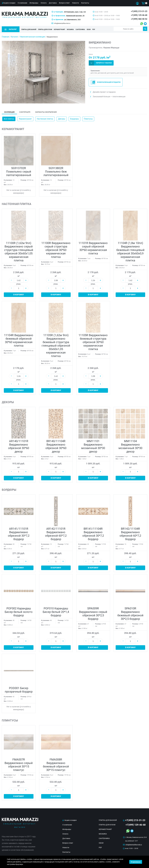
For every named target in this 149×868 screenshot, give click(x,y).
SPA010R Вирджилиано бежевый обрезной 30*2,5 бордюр (130, 613)
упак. (19, 283)
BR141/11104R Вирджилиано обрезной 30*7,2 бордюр (93, 533)
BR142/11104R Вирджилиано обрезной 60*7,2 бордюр (130, 533)
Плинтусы (88, 118)
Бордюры (74, 118)
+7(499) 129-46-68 (139, 15)
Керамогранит (25, 118)
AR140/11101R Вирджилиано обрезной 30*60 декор (19, 445)
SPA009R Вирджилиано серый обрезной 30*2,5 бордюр (93, 613)
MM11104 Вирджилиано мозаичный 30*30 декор (130, 445)
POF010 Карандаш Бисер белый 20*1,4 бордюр (56, 611)
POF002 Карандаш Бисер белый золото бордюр (19, 611)
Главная (5, 36)
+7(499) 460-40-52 (139, 19)
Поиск (145, 29)
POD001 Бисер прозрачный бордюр (19, 689)
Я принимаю (136, 862)
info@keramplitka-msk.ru (62, 23)
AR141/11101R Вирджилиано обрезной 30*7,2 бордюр (19, 533)
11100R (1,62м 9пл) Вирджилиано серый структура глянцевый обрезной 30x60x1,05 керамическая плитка (19, 251)
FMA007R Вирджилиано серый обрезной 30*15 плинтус (19, 764)
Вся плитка (9, 118)
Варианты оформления (46, 111)
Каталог (15, 36)
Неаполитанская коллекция (32, 36)
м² (19, 275)
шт (19, 466)
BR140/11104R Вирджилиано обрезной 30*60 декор (56, 445)
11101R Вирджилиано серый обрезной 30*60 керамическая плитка (93, 247)
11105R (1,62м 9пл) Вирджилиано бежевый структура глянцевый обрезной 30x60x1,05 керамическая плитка (56, 345)
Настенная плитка (45, 118)
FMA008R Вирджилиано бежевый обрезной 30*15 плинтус (56, 764)
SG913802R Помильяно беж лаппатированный (56, 171)
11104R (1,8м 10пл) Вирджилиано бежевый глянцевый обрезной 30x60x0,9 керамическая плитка (130, 251)
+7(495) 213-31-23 (139, 11)
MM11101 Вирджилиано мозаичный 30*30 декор (93, 445)
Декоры (62, 118)
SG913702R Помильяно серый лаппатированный (19, 171)
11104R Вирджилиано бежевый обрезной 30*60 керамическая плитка (19, 340)
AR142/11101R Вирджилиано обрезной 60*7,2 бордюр (56, 533)
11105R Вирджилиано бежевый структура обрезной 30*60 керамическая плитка (93, 341)
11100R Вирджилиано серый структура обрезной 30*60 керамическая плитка (56, 249)
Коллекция (9, 111)
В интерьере (25, 111)
